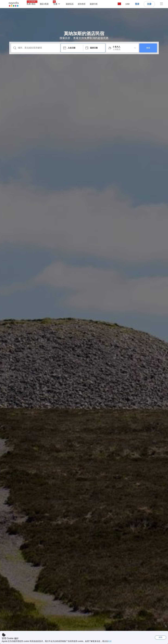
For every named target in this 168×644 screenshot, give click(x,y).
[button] (127, 4)
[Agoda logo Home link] (14, 4)
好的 (161, 637)
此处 (110, 641)
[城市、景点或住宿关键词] (38, 48)
